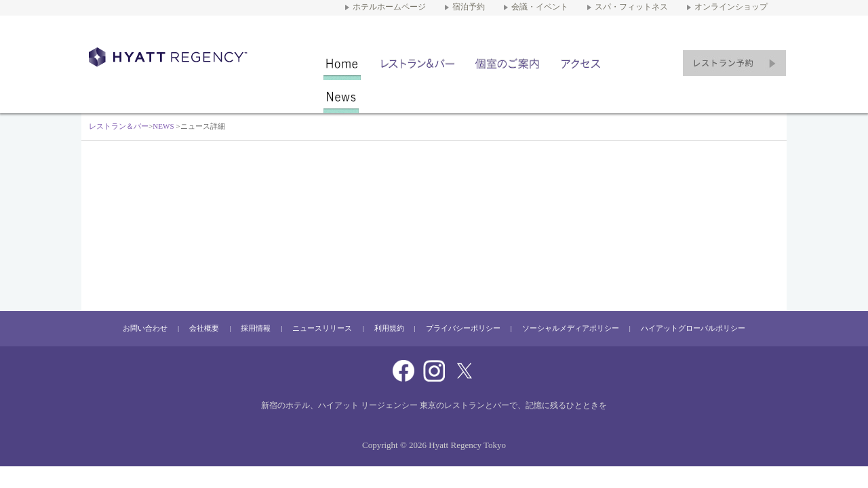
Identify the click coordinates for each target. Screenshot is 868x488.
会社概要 (204, 328)
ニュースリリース (322, 328)
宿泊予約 (469, 7)
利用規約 (389, 328)
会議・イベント (540, 7)
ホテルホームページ (389, 7)
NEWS (341, 97)
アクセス (581, 63)
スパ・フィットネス (631, 7)
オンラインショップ (731, 7)
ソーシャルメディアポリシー (571, 328)
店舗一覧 (418, 63)
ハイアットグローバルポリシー (693, 328)
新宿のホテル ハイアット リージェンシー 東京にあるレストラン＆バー (172, 57)
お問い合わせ (145, 328)
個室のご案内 (508, 63)
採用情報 (256, 328)
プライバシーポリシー (463, 328)
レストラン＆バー (342, 63)
